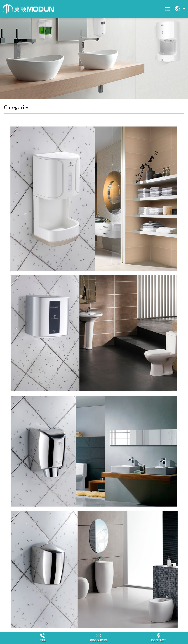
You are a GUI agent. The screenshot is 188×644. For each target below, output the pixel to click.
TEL (43, 640)
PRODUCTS (98, 640)
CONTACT (159, 640)
